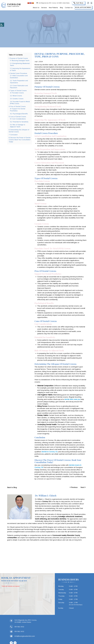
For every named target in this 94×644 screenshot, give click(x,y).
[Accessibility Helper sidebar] (2, 25)
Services (44, 8)
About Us (36, 8)
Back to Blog (12, 487)
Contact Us (69, 8)
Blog (61, 8)
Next (83, 487)
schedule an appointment (46, 479)
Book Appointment (83, 7)
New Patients (53, 8)
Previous (74, 487)
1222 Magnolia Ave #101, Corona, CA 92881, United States (53, 3)
